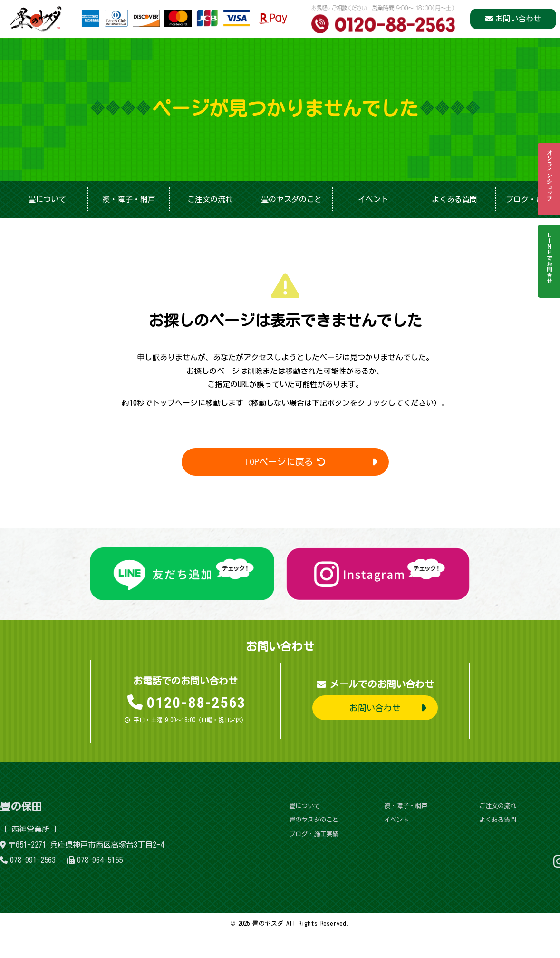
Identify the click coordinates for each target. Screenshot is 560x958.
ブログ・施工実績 (313, 834)
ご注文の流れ (210, 199)
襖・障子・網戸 (129, 199)
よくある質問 (454, 199)
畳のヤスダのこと (291, 199)
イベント (373, 199)
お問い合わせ (518, 19)
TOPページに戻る (285, 462)
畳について (47, 199)
